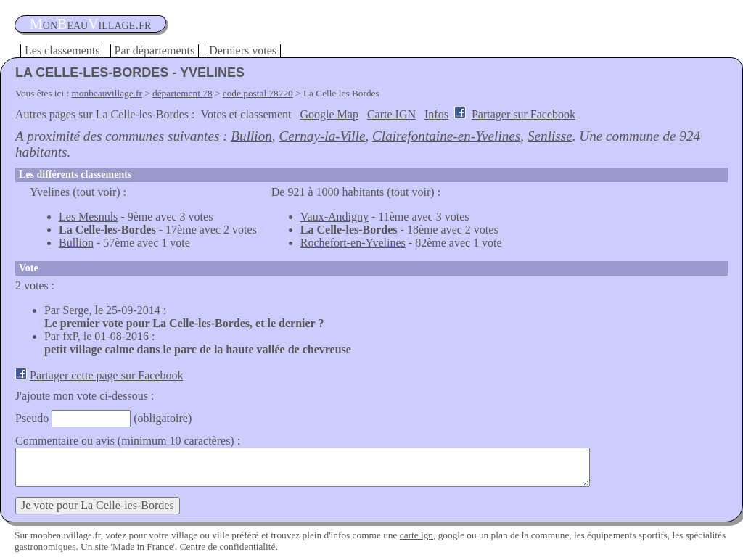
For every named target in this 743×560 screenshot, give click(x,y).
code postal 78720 (258, 93)
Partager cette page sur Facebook (106, 375)
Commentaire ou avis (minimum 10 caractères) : (128, 441)
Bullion (251, 136)
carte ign (416, 535)
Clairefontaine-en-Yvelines (446, 136)
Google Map (329, 114)
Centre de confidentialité (228, 547)
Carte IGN (391, 114)
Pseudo (32, 418)
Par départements (155, 50)
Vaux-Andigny (334, 217)
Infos (436, 114)
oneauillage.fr (90, 24)
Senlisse (550, 136)
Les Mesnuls (88, 217)
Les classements (62, 50)
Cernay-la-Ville (322, 136)
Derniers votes (243, 50)
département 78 (182, 93)
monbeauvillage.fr (107, 93)
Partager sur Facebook (524, 114)
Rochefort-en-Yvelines (353, 243)
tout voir (97, 192)
